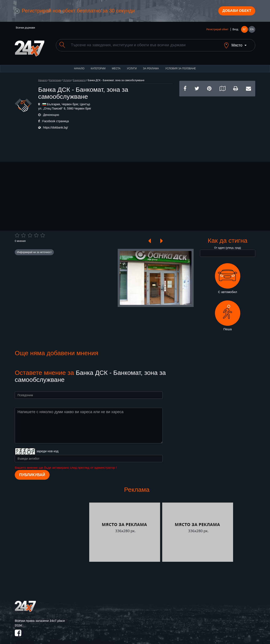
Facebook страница (56, 118)
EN (252, 30)
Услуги (132, 66)
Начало (79, 66)
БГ (244, 30)
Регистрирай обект (217, 30)
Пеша (228, 313)
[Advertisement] (217, 123)
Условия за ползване (181, 66)
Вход (235, 30)
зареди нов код (47, 448)
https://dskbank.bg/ (56, 125)
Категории (98, 66)
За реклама (151, 66)
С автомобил (228, 275)
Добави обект (236, 11)
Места (116, 66)
